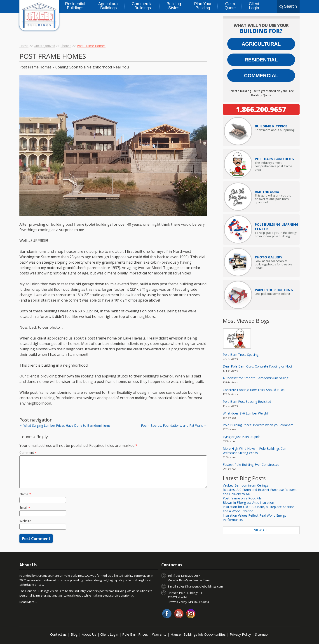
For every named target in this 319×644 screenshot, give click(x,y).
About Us (89, 634)
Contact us (58, 634)
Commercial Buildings (143, 6)
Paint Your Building (274, 290)
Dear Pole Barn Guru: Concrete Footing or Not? (258, 366)
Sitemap (261, 634)
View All (261, 530)
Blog (74, 634)
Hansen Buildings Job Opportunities (198, 634)
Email (25, 507)
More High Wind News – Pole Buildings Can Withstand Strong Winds (254, 451)
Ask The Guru (267, 192)
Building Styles (174, 6)
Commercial (261, 76)
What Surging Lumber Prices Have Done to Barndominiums (65, 425)
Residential (261, 60)
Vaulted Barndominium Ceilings (245, 485)
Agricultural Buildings (108, 6)
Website (25, 521)
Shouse (66, 46)
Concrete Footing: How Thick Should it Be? (254, 390)
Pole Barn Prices (135, 634)
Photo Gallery (269, 257)
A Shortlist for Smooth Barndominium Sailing (256, 378)
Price (271, 126)
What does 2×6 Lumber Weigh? (246, 413)
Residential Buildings (75, 6)
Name (25, 494)
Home (24, 46)
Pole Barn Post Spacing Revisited (247, 402)
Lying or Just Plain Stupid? (241, 437)
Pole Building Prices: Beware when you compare (258, 425)
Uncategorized (45, 46)
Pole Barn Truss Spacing (241, 355)
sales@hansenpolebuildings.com (200, 586)
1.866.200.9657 (261, 109)
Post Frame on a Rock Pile (242, 498)
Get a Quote (230, 6)
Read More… (28, 602)
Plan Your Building (203, 6)
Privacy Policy (240, 634)
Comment (28, 453)
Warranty (159, 634)
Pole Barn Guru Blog (274, 159)
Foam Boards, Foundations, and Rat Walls (174, 425)
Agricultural (261, 44)
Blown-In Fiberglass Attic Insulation (248, 502)
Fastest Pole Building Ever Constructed (251, 465)
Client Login (254, 6)
